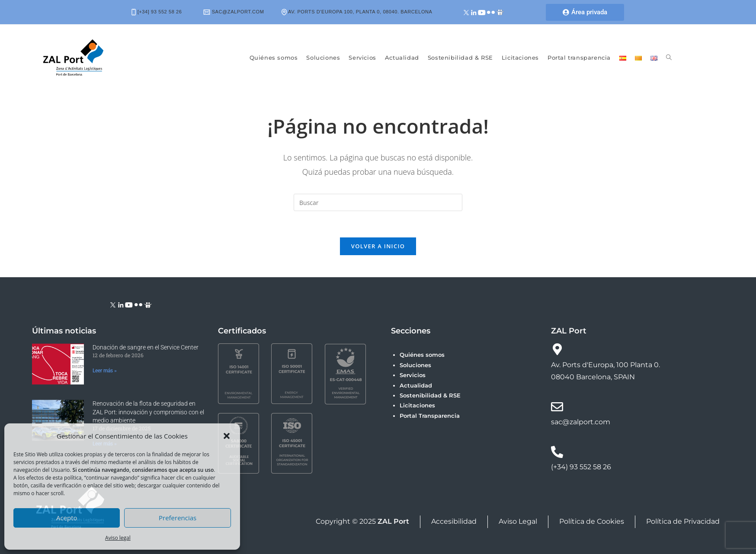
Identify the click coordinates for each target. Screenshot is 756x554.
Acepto (67, 518)
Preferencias (178, 518)
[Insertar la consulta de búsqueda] (378, 202)
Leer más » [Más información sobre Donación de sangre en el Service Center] (105, 371)
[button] (227, 436)
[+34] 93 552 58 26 (157, 12)
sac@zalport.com (234, 12)
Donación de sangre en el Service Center (146, 347)
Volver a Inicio (378, 246)
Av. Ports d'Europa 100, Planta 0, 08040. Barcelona (357, 12)
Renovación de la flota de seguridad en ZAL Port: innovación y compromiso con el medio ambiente (148, 412)
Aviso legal (118, 538)
